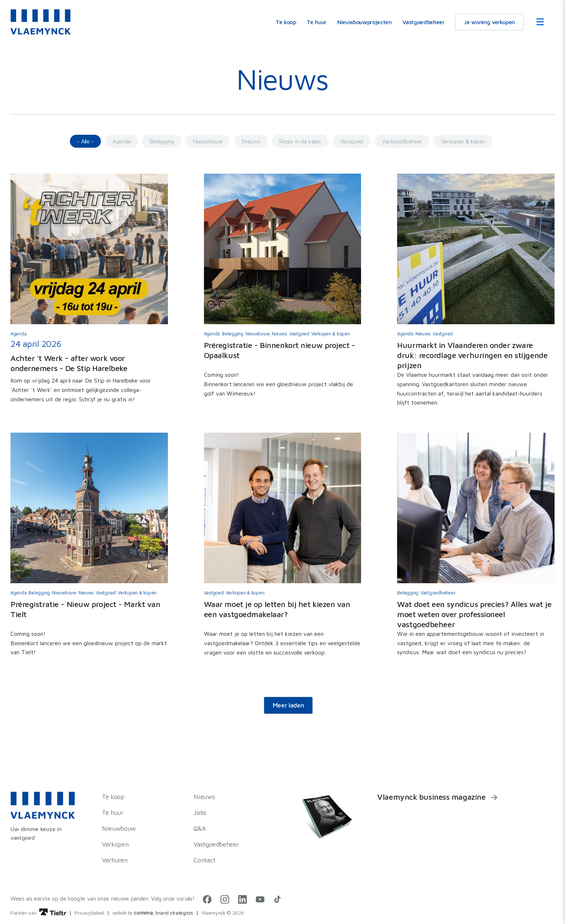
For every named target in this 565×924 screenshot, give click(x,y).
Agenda (122, 141)
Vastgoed (352, 141)
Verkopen (115, 844)
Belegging (162, 141)
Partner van (38, 913)
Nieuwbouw (208, 141)
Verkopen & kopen (463, 141)
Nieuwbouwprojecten (364, 22)
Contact (204, 860)
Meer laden (288, 705)
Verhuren (115, 860)
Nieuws (251, 141)
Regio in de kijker (300, 141)
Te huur (316, 22)
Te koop (286, 22)
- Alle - (85, 141)
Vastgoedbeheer (424, 22)
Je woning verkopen (490, 22)
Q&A (200, 828)
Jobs (200, 813)
